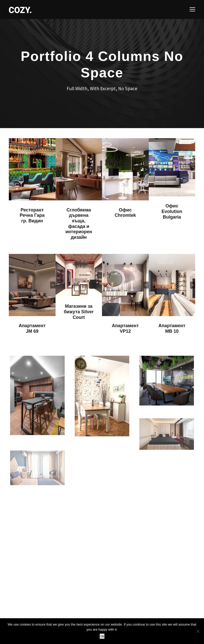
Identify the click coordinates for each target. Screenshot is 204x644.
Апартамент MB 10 (172, 328)
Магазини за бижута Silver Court (79, 312)
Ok (102, 636)
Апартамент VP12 (125, 328)
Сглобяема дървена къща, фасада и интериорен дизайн (79, 224)
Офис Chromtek (125, 213)
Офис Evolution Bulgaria (172, 211)
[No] (198, 631)
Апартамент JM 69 (32, 328)
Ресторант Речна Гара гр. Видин (32, 215)
